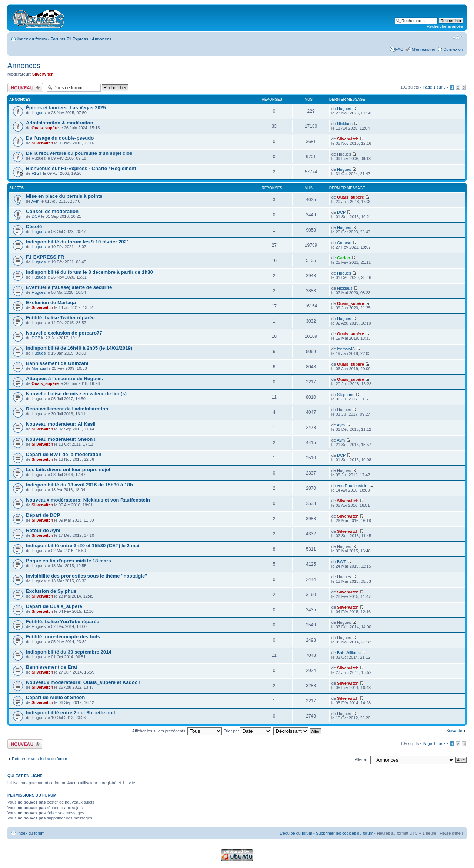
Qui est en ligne (25, 776)
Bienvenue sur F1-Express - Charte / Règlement (81, 168)
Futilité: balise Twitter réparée (60, 318)
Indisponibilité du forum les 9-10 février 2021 (78, 242)
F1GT (37, 173)
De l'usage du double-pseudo (60, 138)
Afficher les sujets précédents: (177, 731)
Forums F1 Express (69, 39)
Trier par (248, 731)
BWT (341, 562)
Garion (343, 258)
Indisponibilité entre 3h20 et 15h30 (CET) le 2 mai (83, 546)
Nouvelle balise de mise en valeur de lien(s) (76, 394)
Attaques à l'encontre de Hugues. (64, 378)
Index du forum (32, 39)
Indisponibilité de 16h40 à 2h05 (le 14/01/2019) (79, 348)
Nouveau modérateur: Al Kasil (61, 424)
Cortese (344, 243)
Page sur (434, 87)
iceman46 (346, 349)
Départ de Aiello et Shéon (55, 697)
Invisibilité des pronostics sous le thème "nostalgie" (87, 576)
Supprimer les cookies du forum (345, 833)
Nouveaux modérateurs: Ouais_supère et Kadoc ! (83, 682)
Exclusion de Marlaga (51, 302)
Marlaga (39, 368)
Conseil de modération (52, 211)
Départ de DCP (43, 515)
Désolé (34, 227)
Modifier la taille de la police (458, 37)
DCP (36, 216)
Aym (36, 201)
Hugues (39, 113)
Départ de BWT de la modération (64, 454)
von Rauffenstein (352, 486)
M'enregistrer (424, 49)
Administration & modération (60, 123)
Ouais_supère (45, 128)
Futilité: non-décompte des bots (63, 637)
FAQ (400, 49)
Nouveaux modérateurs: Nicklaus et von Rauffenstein (88, 500)
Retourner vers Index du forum (39, 759)
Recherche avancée (445, 26)
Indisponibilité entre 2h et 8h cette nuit (71, 713)
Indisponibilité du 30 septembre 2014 (69, 652)
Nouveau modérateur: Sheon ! (61, 439)
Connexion (453, 49)
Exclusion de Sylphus (51, 591)
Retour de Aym (43, 530)
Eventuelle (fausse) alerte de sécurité (69, 287)
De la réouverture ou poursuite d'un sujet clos (79, 153)
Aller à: (361, 759)
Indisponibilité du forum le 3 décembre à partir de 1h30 (89, 272)
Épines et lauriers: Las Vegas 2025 (66, 108)
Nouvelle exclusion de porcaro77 (64, 333)
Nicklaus (345, 124)
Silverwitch (43, 74)
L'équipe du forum (296, 833)
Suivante (454, 731)
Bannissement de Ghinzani (57, 363)
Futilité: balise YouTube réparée (63, 621)
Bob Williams (349, 653)
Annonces (102, 39)
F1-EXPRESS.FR (45, 257)
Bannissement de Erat (52, 667)
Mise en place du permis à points (64, 196)
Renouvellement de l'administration (67, 409)
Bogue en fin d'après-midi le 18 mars (69, 561)
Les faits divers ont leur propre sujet (68, 470)
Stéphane (346, 395)
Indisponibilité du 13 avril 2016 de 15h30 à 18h (79, 485)
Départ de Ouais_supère (54, 606)
